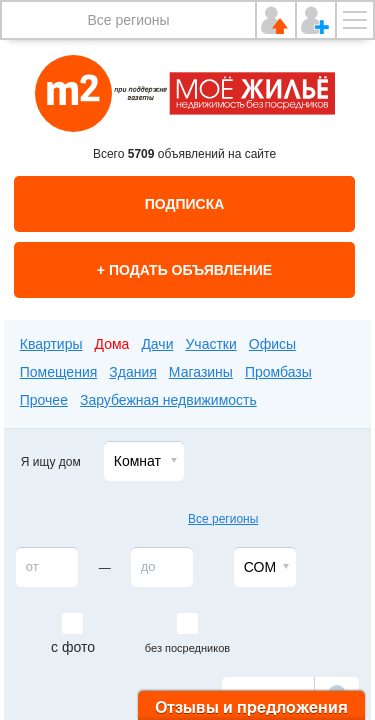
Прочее (44, 400)
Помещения (59, 372)
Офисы (272, 344)
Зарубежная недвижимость (168, 400)
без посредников (187, 648)
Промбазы (278, 372)
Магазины (201, 372)
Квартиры (51, 344)
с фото (73, 647)
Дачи (157, 344)
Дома (112, 344)
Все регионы (128, 20)
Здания (133, 372)
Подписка (185, 204)
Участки (210, 344)
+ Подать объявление (184, 270)
